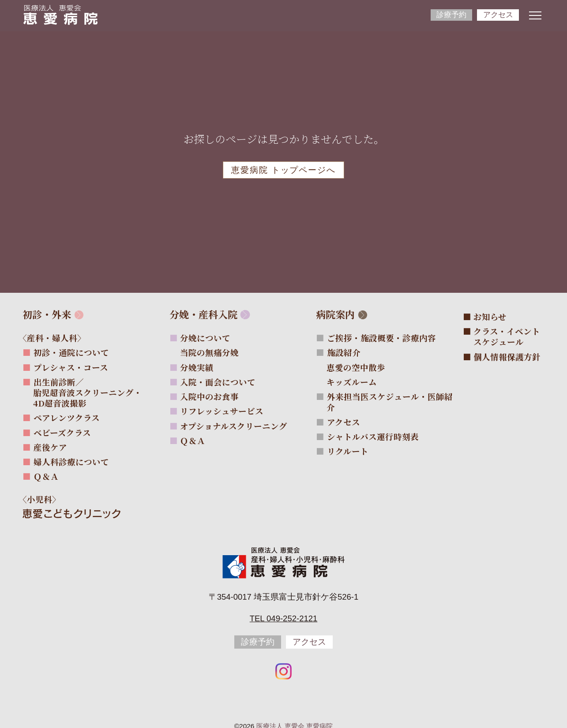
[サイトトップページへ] (60, 15)
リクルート (348, 451)
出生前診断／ (88, 392)
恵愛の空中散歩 (361, 367)
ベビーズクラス (62, 433)
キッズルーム (357, 382)
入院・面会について (218, 382)
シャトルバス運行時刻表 (373, 437)
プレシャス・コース (71, 367)
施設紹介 (344, 352)
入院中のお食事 (209, 396)
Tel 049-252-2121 (284, 618)
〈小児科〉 (45, 499)
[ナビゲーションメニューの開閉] (535, 15)
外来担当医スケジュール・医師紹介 (390, 402)
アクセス (498, 15)
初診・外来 (47, 314)
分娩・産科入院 (203, 314)
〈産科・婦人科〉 (57, 338)
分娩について (205, 338)
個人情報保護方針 (507, 357)
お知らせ (490, 317)
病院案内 (335, 314)
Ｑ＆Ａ (46, 476)
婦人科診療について (71, 462)
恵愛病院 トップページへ (283, 170)
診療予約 (451, 15)
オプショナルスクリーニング (234, 426)
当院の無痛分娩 (215, 352)
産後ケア (50, 447)
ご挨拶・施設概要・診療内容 (381, 338)
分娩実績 (197, 367)
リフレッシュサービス (222, 411)
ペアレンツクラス (67, 418)
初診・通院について (71, 352)
